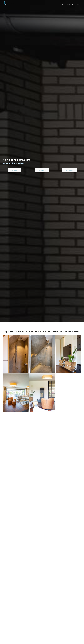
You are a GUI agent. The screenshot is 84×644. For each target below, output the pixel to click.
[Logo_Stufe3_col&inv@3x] (9, 5)
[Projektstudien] (42, 170)
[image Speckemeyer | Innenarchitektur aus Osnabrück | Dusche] (16, 354)
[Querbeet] (15, 170)
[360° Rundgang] (69, 170)
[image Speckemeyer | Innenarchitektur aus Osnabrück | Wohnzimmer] (69, 354)
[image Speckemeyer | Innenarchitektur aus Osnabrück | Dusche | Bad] (43, 354)
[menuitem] (64, 5)
